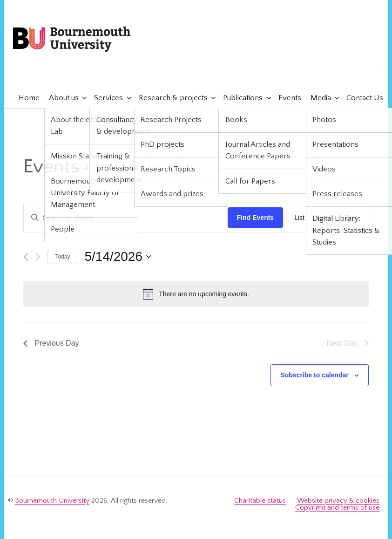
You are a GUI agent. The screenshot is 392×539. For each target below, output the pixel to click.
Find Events (255, 218)
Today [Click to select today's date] (62, 257)
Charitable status (260, 501)
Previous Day (51, 343)
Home (24, 98)
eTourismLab (318, 69)
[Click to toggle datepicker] (118, 257)
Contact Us (361, 98)
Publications (239, 98)
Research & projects (169, 98)
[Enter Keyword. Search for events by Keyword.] (125, 218)
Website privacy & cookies (338, 501)
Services (104, 98)
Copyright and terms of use (337, 508)
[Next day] (38, 257)
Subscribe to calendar (314, 375)
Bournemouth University (72, 40)
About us (59, 98)
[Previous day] (26, 257)
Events (285, 98)
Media (316, 98)
